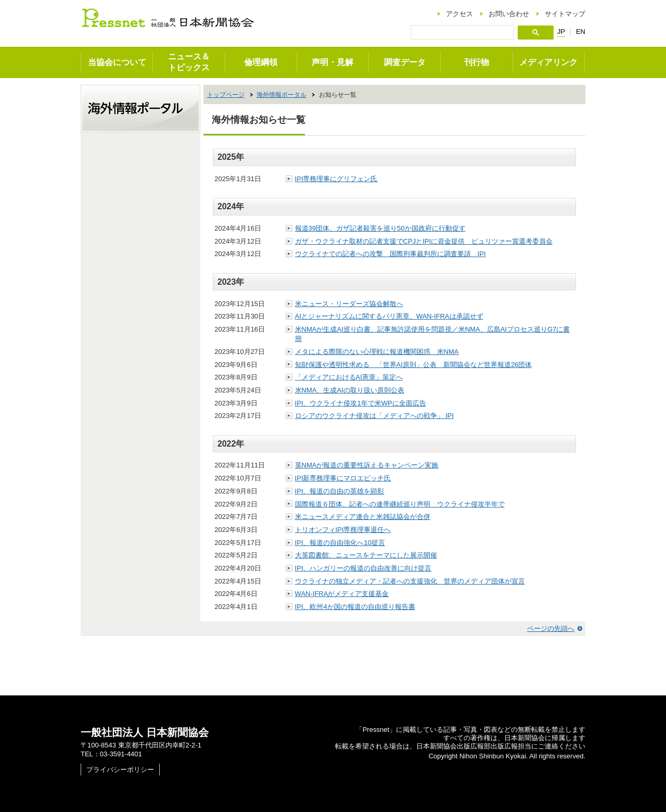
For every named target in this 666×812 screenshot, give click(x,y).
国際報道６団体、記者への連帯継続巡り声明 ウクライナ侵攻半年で (400, 504)
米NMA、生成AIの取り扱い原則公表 (350, 390)
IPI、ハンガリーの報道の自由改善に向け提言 (363, 568)
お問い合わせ (509, 14)
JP (561, 32)
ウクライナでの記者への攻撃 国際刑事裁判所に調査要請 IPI (390, 254)
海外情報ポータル (281, 95)
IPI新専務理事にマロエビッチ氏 (343, 478)
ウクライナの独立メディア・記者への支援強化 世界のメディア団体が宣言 (410, 581)
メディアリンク (548, 62)
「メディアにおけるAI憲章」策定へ (349, 377)
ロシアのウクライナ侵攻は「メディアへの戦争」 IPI (375, 416)
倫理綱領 (261, 62)
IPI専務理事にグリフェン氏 (336, 179)
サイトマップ (565, 14)
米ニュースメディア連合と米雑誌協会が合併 (363, 517)
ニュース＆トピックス (189, 62)
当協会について (117, 62)
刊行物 (477, 62)
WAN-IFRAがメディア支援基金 (342, 594)
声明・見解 (332, 62)
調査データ (405, 62)
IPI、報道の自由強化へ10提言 (340, 543)
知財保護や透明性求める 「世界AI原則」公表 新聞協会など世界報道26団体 (414, 365)
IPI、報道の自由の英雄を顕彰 (340, 491)
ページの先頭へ (551, 629)
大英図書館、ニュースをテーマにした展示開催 (366, 555)
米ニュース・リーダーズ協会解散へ (349, 304)
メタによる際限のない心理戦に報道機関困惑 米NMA (377, 352)
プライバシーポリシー (120, 770)
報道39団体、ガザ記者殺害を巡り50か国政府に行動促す (380, 228)
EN (581, 31)
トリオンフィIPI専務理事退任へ (343, 530)
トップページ (226, 95)
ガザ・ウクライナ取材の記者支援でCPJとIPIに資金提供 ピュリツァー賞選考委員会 (424, 241)
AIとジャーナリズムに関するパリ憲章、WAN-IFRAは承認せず (389, 316)
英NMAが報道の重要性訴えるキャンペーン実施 (367, 465)
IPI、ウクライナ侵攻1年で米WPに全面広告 (361, 403)
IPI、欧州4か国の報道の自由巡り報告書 (355, 607)
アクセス (459, 14)
